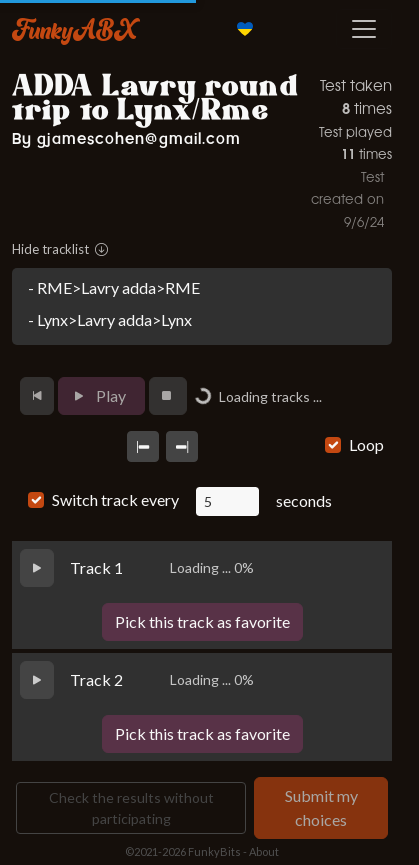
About (264, 851)
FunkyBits (214, 851)
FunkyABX (74, 29)
